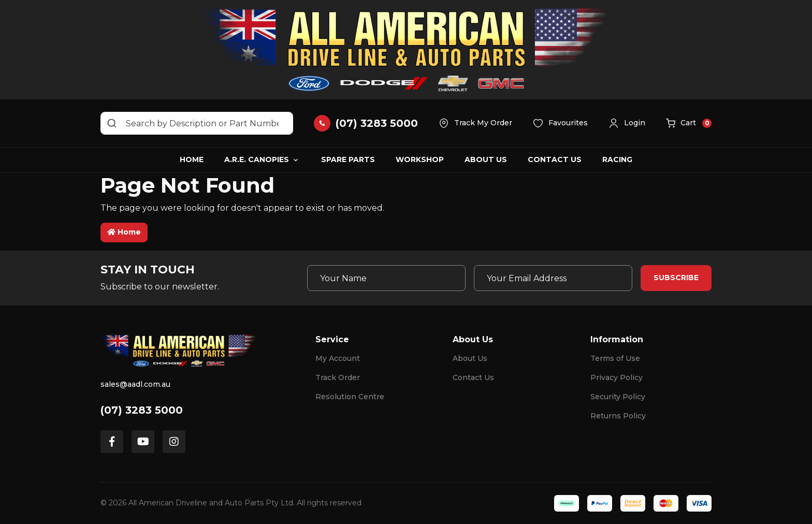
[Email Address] (553, 278)
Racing (617, 159)
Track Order (338, 377)
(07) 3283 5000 (142, 410)
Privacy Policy (617, 377)
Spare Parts (348, 159)
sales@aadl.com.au (135, 384)
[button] (627, 123)
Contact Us (555, 159)
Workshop (420, 159)
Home (192, 159)
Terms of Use (615, 358)
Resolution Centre (350, 397)
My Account (338, 358)
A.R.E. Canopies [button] (257, 159)
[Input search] (197, 123)
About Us (486, 159)
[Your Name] (386, 278)
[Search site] (112, 123)
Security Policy (618, 397)
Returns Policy (618, 416)
